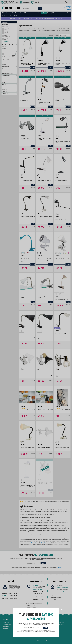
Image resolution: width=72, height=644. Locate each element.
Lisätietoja (40, 632)
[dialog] (36, 322)
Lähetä (46, 628)
